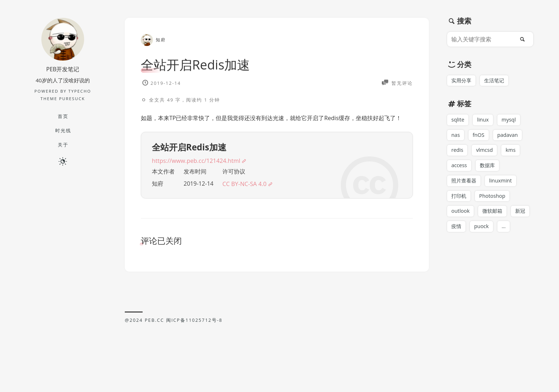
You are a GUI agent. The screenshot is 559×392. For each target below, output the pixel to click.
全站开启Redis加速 (198, 64)
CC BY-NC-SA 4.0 (249, 198)
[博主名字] (63, 58)
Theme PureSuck (63, 99)
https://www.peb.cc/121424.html (198, 174)
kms (513, 153)
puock (483, 232)
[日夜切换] (63, 162)
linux (484, 121)
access (460, 168)
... (505, 232)
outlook (461, 216)
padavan (509, 137)
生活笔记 (496, 81)
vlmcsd (486, 153)
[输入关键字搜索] (483, 39)
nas (456, 137)
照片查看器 (465, 184)
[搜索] (524, 39)
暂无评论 (401, 83)
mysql (511, 121)
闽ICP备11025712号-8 (195, 334)
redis (458, 153)
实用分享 (462, 81)
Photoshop (494, 200)
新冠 (523, 216)
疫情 (457, 232)
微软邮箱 (494, 216)
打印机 (459, 200)
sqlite (458, 121)
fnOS (479, 137)
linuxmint (503, 184)
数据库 (489, 168)
